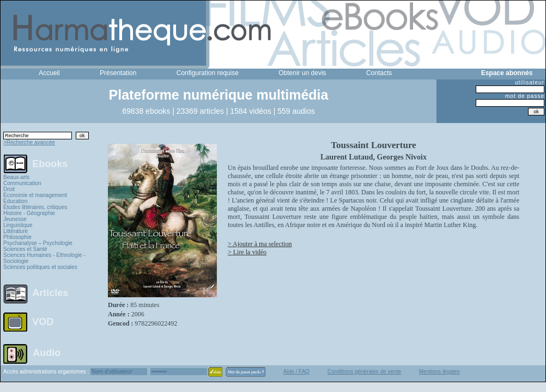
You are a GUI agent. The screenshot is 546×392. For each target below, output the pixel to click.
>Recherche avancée (29, 142)
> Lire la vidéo (247, 252)
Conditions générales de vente (364, 372)
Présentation (118, 73)
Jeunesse (15, 219)
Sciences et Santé (25, 249)
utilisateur (530, 82)
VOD (43, 322)
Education (15, 201)
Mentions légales (439, 372)
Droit (9, 189)
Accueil (49, 73)
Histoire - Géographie (29, 213)
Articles (50, 293)
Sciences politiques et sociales (40, 267)
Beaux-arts (16, 177)
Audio (47, 352)
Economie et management (35, 195)
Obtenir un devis (302, 73)
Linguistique (18, 225)
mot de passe (525, 96)
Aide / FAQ (296, 372)
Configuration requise (208, 73)
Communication (22, 183)
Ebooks (50, 163)
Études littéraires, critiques (35, 207)
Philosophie (17, 237)
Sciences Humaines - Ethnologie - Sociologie (44, 258)
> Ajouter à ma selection (260, 244)
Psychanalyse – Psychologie (38, 243)
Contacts (379, 73)
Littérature (16, 231)
